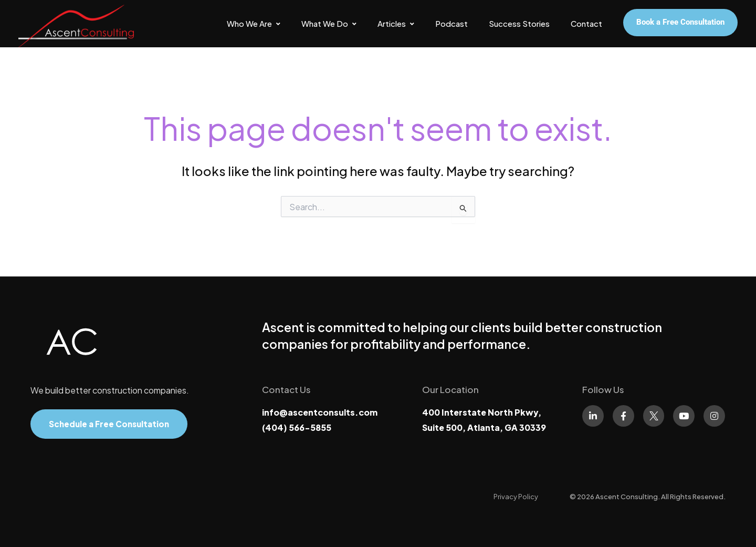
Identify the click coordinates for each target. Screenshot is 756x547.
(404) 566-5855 (297, 427)
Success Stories (519, 23)
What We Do (329, 23)
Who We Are (254, 23)
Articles (396, 23)
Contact (586, 23)
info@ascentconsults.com (320, 412)
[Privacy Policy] (516, 497)
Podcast (451, 23)
